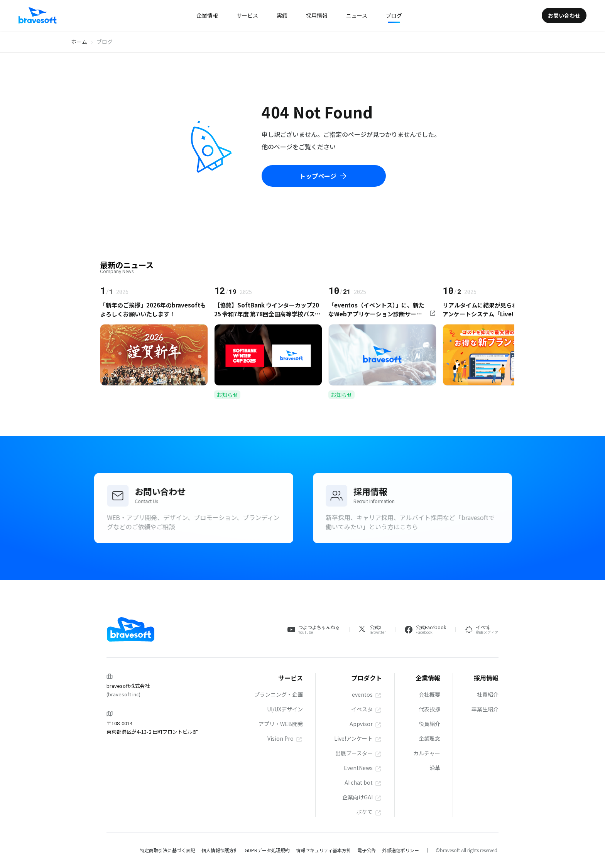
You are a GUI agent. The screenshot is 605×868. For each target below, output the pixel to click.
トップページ (324, 176)
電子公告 (367, 850)
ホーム (79, 42)
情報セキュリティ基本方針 (324, 850)
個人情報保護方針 (220, 850)
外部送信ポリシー (401, 850)
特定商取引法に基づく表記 (167, 850)
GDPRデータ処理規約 (267, 850)
